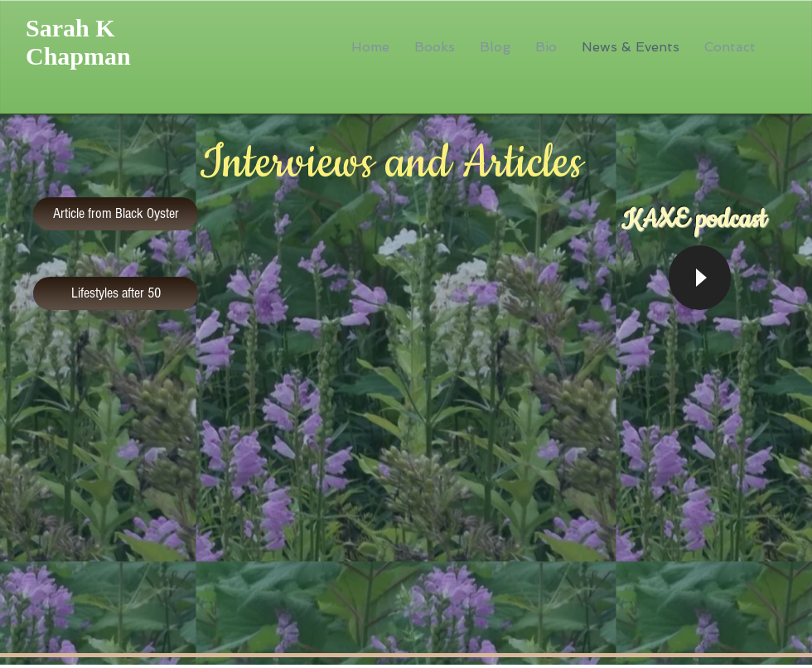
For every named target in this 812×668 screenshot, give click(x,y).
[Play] (700, 278)
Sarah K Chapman (78, 42)
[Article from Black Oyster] (116, 214)
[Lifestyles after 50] (116, 293)
